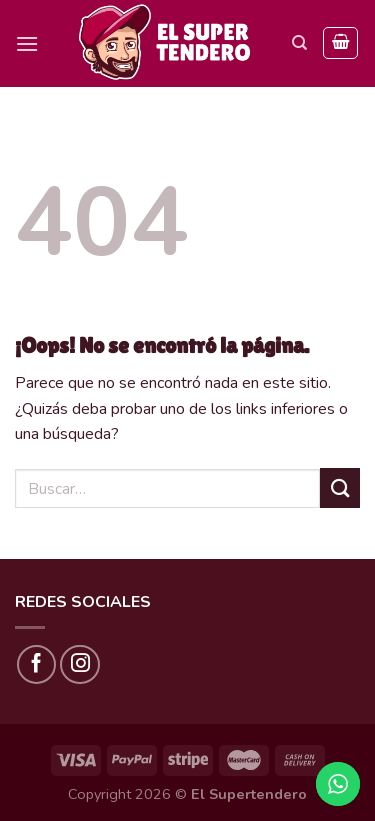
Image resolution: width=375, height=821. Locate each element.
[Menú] (27, 43)
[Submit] (340, 487)
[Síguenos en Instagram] (80, 665)
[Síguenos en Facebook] (37, 665)
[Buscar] (299, 43)
